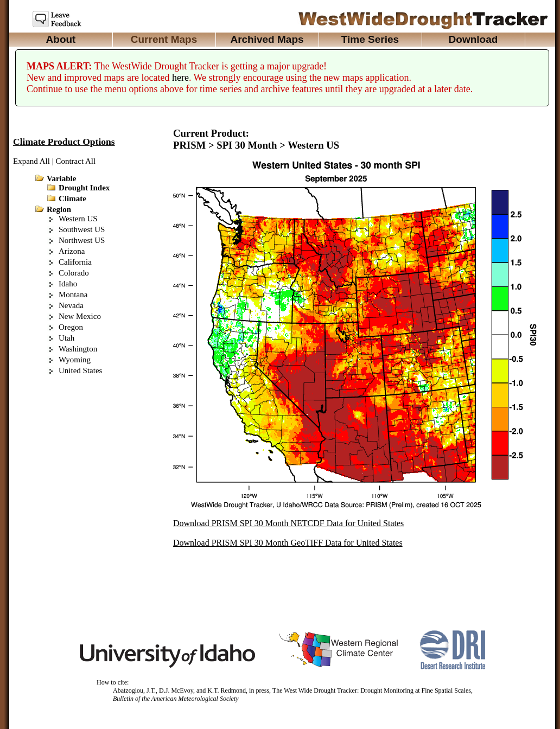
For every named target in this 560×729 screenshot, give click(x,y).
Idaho (68, 284)
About (61, 39)
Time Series (370, 39)
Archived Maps (267, 39)
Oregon (71, 327)
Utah (66, 338)
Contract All (75, 161)
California (75, 262)
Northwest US (82, 240)
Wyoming (75, 360)
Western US (78, 219)
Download (473, 39)
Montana (73, 295)
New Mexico (80, 316)
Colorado (74, 273)
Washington (78, 349)
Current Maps (164, 39)
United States (80, 370)
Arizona (72, 251)
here (180, 78)
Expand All (31, 161)
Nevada (71, 305)
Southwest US (82, 229)
